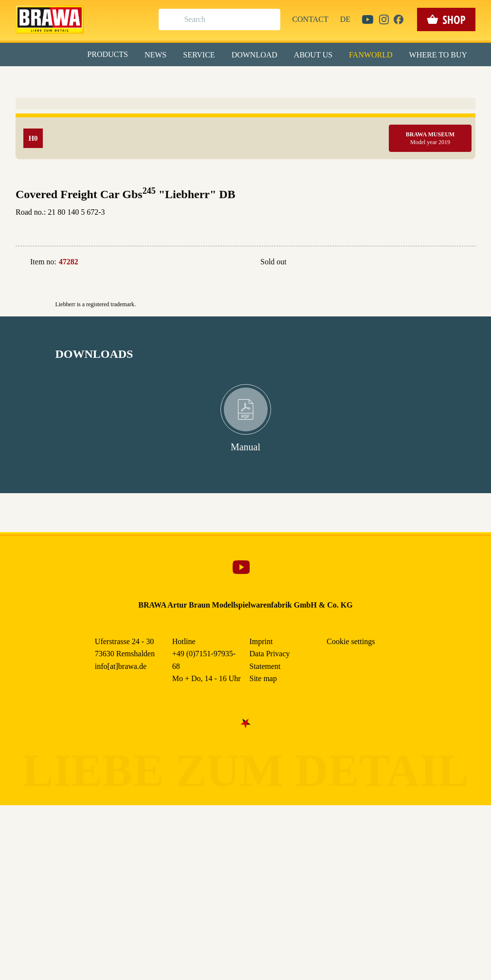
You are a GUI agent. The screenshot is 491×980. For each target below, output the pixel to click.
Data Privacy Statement (326, 223)
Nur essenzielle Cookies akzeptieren (245, 181)
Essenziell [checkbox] (159, 80)
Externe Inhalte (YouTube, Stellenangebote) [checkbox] (204, 101)
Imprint (280, 223)
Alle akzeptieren (245, 127)
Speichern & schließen (245, 154)
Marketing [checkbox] (205, 80)
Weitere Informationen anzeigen (245, 203)
